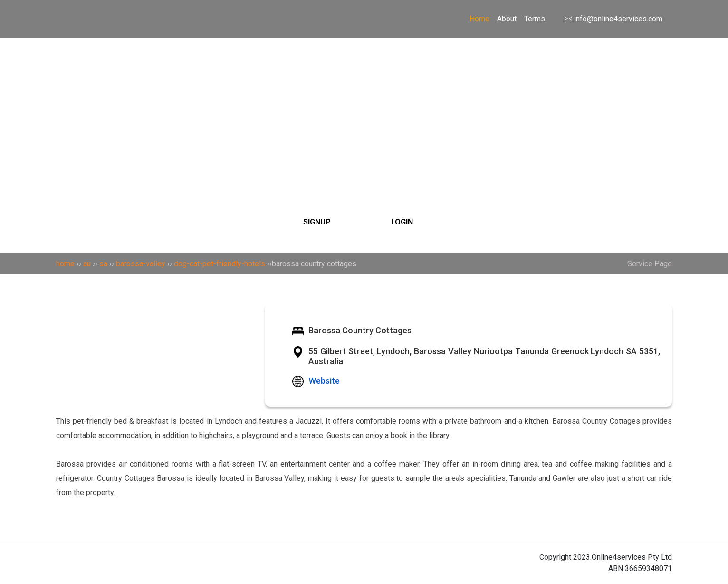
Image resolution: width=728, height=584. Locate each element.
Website (324, 381)
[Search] (364, 101)
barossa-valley (141, 264)
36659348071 (648, 569)
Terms (535, 19)
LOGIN (402, 222)
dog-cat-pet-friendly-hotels (220, 264)
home (65, 264)
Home (479, 19)
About (507, 19)
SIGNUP (317, 222)
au (87, 264)
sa (103, 264)
